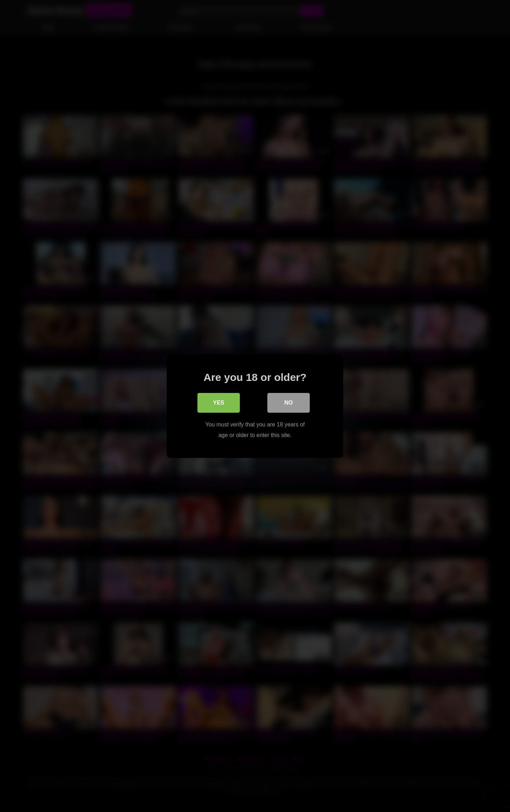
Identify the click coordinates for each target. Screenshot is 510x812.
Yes (219, 403)
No (289, 403)
